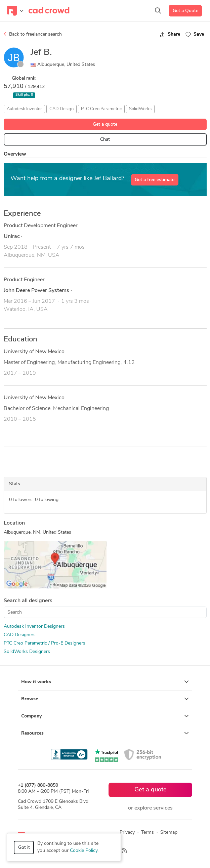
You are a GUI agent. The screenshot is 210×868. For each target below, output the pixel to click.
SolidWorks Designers (27, 652)
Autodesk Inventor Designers (34, 627)
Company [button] (105, 716)
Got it (24, 848)
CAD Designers (20, 635)
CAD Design (61, 109)
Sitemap (169, 833)
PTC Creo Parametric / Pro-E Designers (45, 643)
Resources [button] (105, 733)
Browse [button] (105, 699)
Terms (148, 833)
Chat (105, 140)
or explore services (150, 808)
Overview (15, 154)
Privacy (127, 833)
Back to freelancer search (33, 34)
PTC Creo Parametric (101, 109)
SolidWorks (140, 109)
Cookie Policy (84, 851)
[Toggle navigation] (15, 11)
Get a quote (105, 125)
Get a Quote (185, 11)
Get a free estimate (155, 180)
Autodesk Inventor (24, 109)
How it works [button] (105, 682)
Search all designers (28, 601)
